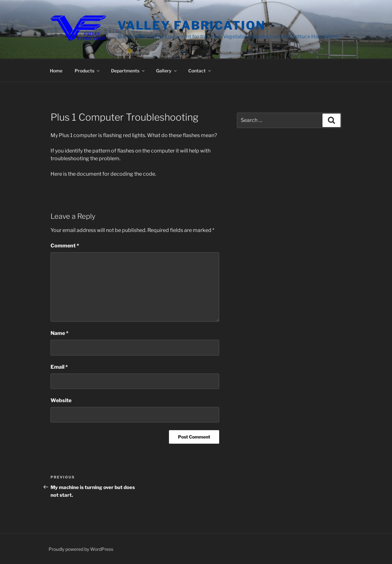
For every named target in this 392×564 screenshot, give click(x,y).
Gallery (167, 71)
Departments (128, 71)
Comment (65, 246)
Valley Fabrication (191, 25)
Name (60, 333)
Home (56, 71)
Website (61, 400)
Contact (200, 71)
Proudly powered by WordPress (81, 549)
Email (59, 367)
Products (88, 71)
